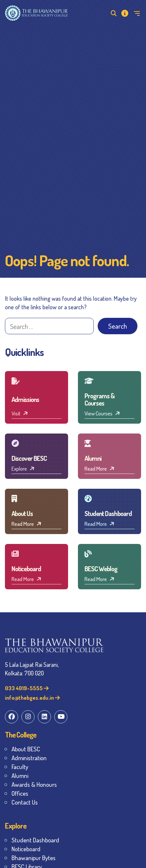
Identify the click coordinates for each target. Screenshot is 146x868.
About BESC (26, 749)
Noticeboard (26, 849)
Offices (20, 793)
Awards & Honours (34, 784)
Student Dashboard (35, 840)
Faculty (20, 767)
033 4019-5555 (27, 688)
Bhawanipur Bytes (34, 858)
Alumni (20, 775)
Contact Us (25, 802)
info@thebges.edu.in (32, 698)
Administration (29, 758)
